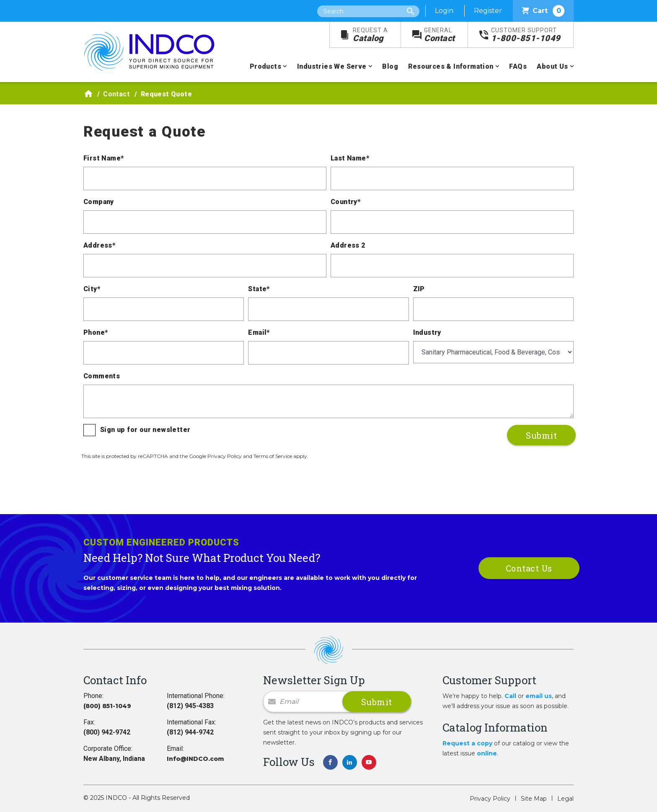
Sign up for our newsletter (145, 430)
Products (265, 66)
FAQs (518, 66)
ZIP (419, 289)
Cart (543, 11)
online (487, 753)
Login (444, 11)
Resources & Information (451, 66)
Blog (390, 66)
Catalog (370, 35)
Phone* (96, 332)
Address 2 (348, 245)
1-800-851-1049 (526, 35)
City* (92, 289)
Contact (440, 35)
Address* (99, 245)
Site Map (534, 799)
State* (259, 289)
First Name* (103, 158)
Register (488, 11)
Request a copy (467, 743)
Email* (259, 332)
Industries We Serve (332, 66)
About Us (552, 66)
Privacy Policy (490, 799)
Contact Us (529, 568)
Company (99, 202)
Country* (345, 202)
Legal (565, 799)
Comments (102, 376)
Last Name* (350, 158)
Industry (427, 332)
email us (539, 696)
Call (510, 696)
